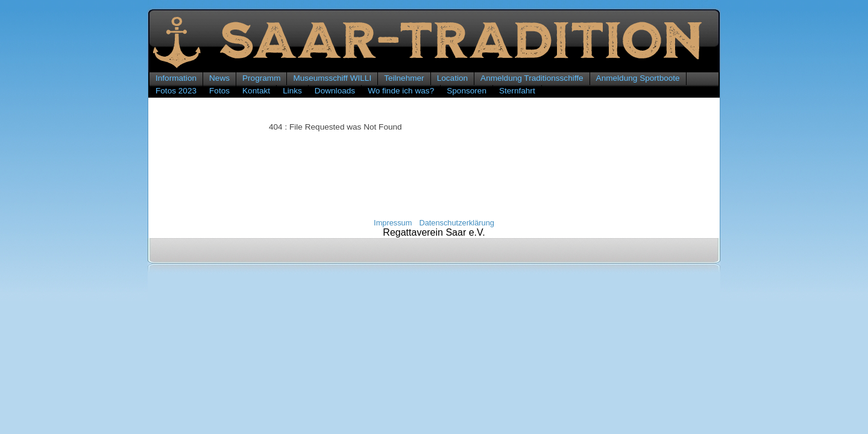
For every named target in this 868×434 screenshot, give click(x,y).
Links (292, 91)
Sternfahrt (517, 91)
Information (176, 78)
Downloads (335, 91)
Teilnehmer (404, 78)
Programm (261, 78)
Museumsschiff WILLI (332, 78)
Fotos (219, 91)
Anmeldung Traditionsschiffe (532, 78)
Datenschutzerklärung (456, 223)
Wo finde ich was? (401, 91)
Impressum (393, 223)
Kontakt (256, 91)
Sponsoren (467, 91)
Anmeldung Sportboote (638, 78)
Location (452, 78)
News (219, 78)
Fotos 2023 (176, 91)
